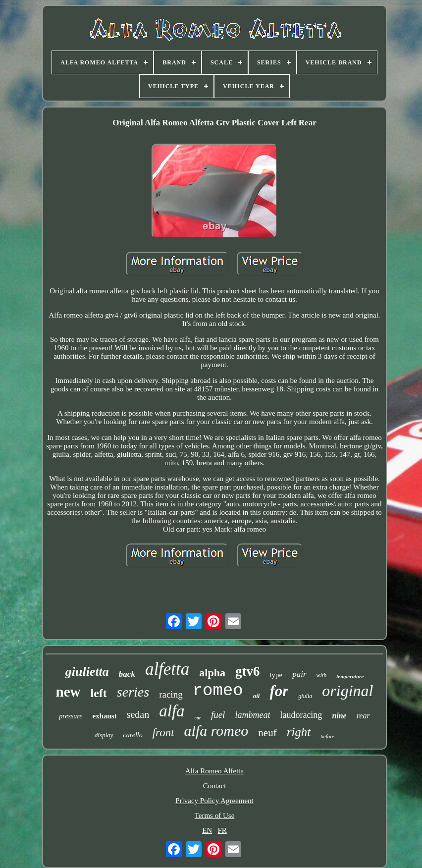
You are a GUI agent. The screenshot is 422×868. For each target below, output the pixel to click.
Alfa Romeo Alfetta (214, 771)
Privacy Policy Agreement (214, 801)
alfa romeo (216, 731)
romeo (218, 691)
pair (299, 674)
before (327, 736)
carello (133, 735)
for (279, 691)
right (299, 732)
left (99, 693)
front (163, 732)
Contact (215, 786)
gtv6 (248, 671)
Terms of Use (215, 815)
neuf (267, 733)
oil (257, 696)
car (198, 718)
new (68, 692)
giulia (305, 696)
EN (207, 830)
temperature (350, 676)
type (276, 675)
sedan (138, 714)
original (347, 691)
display (104, 735)
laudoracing (301, 715)
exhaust (104, 716)
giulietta (87, 672)
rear (363, 716)
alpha (212, 673)
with (322, 675)
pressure (71, 716)
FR (222, 830)
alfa (172, 711)
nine (339, 716)
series (133, 692)
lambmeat (252, 715)
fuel (218, 715)
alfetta (167, 669)
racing (171, 694)
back (127, 674)
